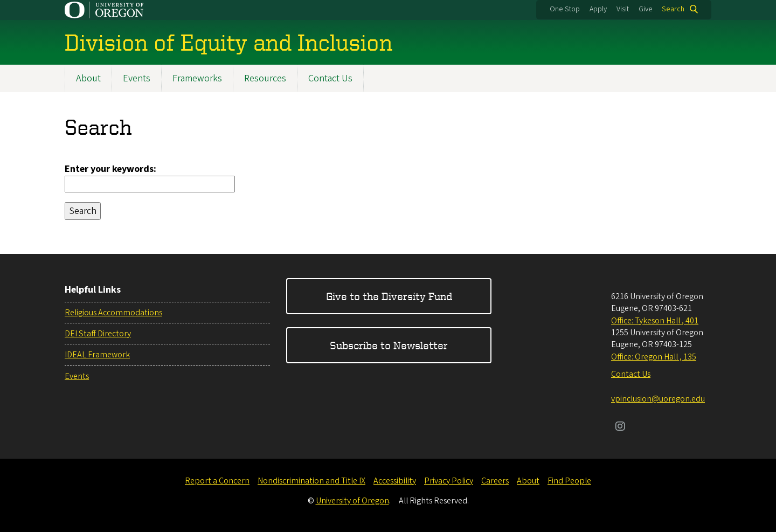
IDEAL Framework (97, 355)
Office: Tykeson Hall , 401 (655, 321)
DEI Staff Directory (98, 334)
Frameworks (197, 78)
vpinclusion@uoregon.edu (658, 399)
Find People (569, 481)
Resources (265, 78)
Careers (495, 481)
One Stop (565, 9)
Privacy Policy (449, 481)
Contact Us (330, 78)
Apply (598, 9)
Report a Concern (217, 481)
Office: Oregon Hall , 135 (654, 357)
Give (646, 9)
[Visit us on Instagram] (620, 427)
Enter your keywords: (110, 169)
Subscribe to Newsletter (389, 345)
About (88, 78)
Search (673, 9)
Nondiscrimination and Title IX (311, 481)
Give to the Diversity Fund (389, 296)
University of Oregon (352, 501)
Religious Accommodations (113, 313)
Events (137, 78)
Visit (623, 9)
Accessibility (395, 481)
